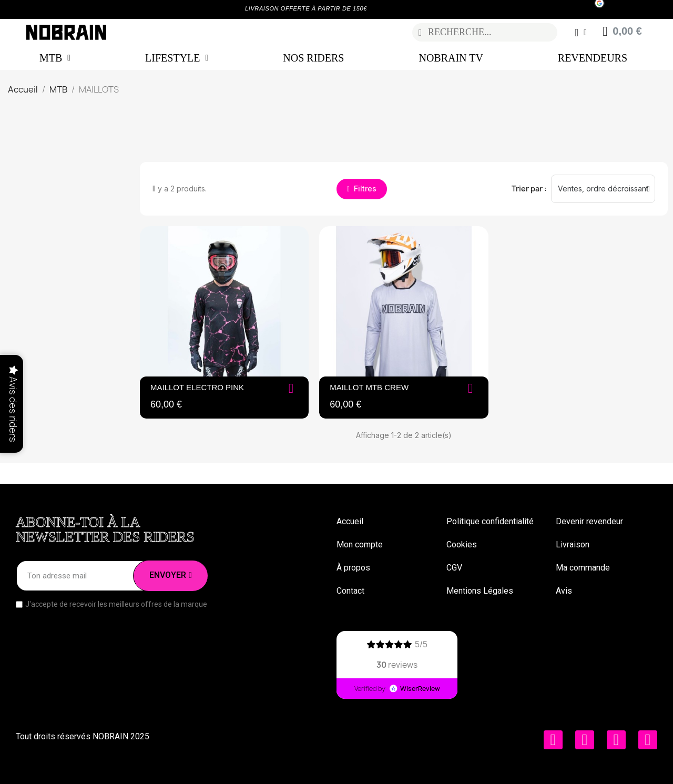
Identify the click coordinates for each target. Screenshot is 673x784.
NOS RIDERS (313, 58)
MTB (55, 58)
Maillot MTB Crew (369, 387)
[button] (362, 189)
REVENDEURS (593, 58)
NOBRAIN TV (451, 58)
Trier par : (529, 189)
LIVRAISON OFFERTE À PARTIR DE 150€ (306, 8)
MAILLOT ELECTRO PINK (197, 387)
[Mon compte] (580, 33)
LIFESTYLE (177, 58)
